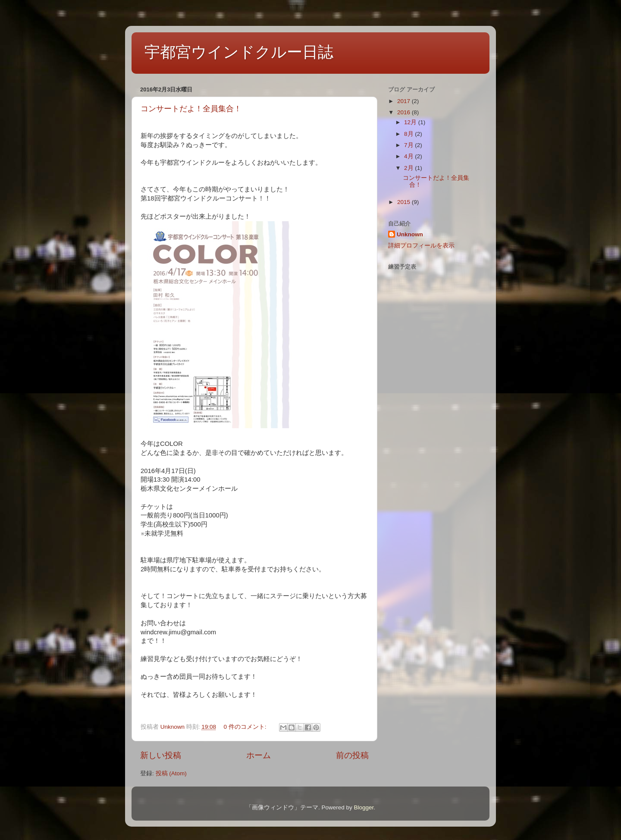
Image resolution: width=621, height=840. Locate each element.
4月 (409, 156)
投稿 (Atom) (171, 773)
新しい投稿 (161, 755)
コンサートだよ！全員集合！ (191, 109)
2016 (405, 112)
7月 (409, 145)
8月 (409, 134)
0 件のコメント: (246, 727)
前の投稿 (352, 755)
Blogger (364, 807)
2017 (405, 101)
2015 (405, 202)
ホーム (259, 755)
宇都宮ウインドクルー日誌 (239, 52)
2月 (409, 168)
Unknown (410, 234)
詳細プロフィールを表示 (421, 246)
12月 (411, 122)
